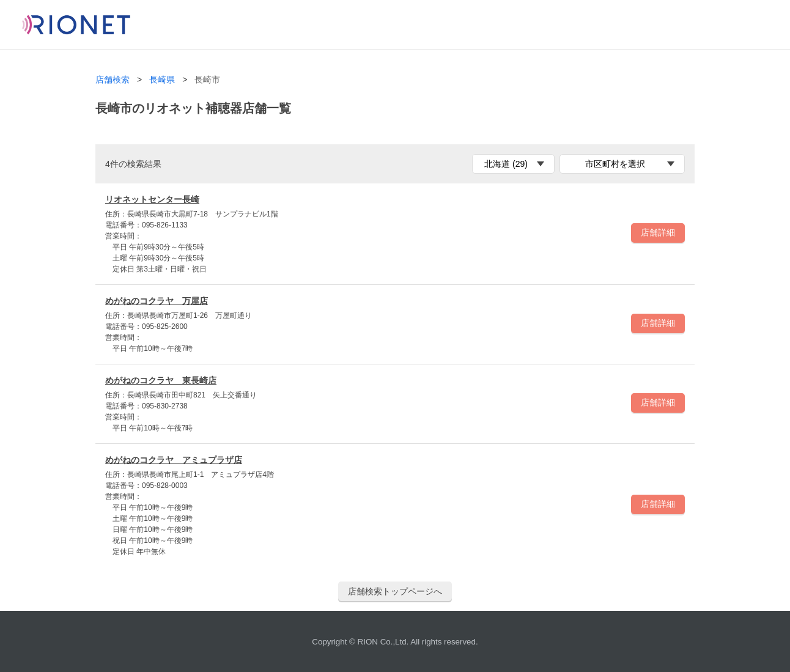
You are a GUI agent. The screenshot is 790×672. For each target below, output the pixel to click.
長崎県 (162, 80)
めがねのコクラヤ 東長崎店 (161, 380)
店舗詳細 (658, 232)
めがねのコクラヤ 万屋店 (157, 301)
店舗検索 (113, 80)
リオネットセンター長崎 (152, 199)
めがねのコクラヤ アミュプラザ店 (174, 460)
